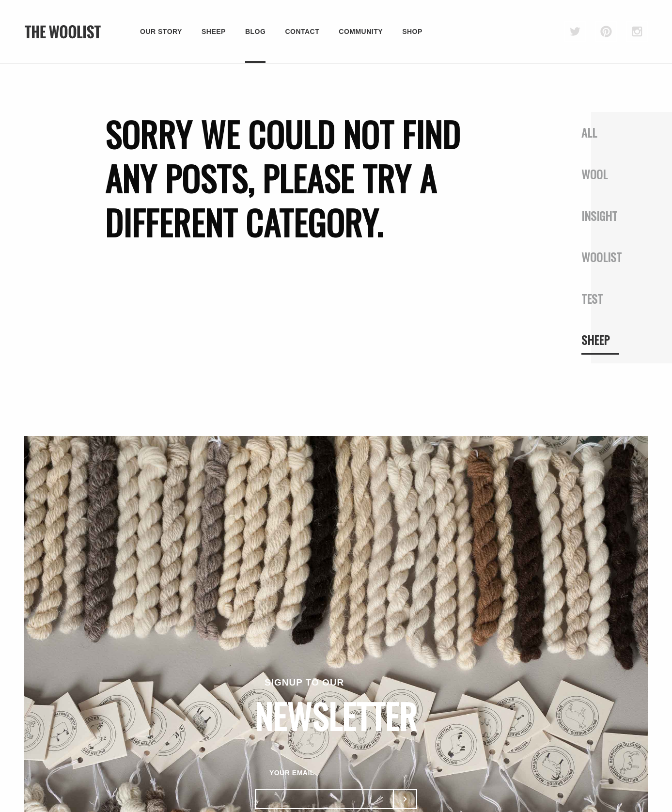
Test (592, 298)
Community (361, 31)
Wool (594, 174)
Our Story (161, 31)
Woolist (602, 257)
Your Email (292, 773)
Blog (255, 31)
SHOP (412, 31)
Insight (599, 216)
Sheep (214, 31)
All (589, 132)
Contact (302, 31)
